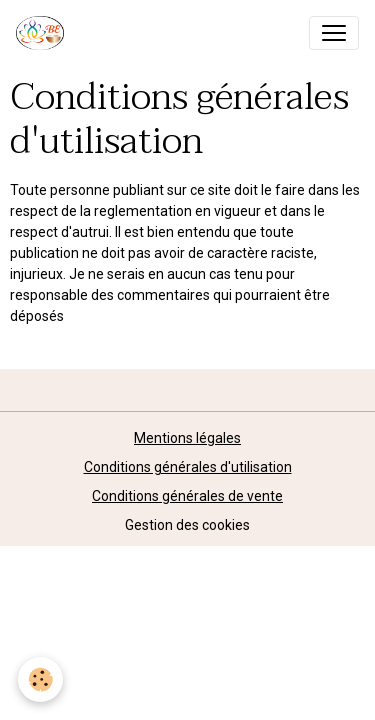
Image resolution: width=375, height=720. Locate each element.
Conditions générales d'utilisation (188, 467)
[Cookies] (40, 679)
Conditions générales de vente (187, 496)
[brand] (44, 33)
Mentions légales (187, 438)
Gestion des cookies (187, 525)
